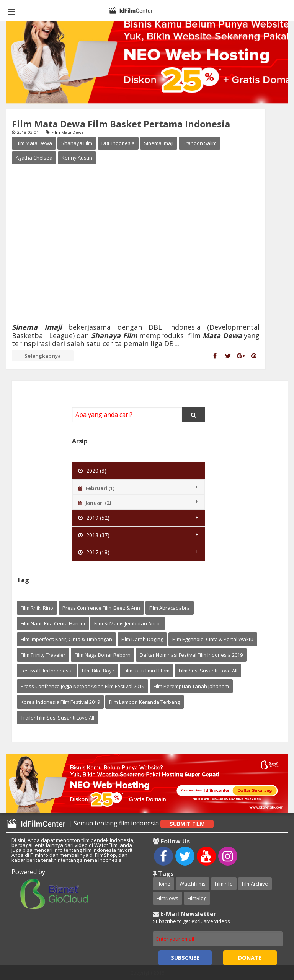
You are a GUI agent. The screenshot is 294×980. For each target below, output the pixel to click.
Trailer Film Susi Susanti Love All (57, 718)
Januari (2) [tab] (95, 503)
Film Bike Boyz (98, 671)
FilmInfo (224, 884)
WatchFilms (193, 884)
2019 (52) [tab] (94, 518)
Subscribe (185, 958)
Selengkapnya (43, 356)
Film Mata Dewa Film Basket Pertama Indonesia (121, 124)
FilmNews (167, 898)
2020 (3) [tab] (92, 471)
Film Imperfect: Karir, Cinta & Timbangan (66, 639)
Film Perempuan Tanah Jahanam (191, 686)
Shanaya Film (77, 143)
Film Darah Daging (142, 639)
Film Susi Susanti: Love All (208, 671)
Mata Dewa (223, 335)
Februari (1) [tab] (96, 488)
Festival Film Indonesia (47, 671)
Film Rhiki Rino (37, 608)
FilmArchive (255, 884)
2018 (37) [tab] (94, 535)
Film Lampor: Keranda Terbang (145, 702)
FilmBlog (197, 898)
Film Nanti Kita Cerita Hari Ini (53, 623)
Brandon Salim (200, 143)
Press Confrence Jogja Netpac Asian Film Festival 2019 (82, 686)
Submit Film (187, 824)
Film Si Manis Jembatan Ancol (127, 623)
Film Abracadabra (170, 608)
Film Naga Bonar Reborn (103, 655)
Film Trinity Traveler (43, 655)
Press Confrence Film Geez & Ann (101, 608)
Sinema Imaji (159, 143)
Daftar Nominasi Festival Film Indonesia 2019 (191, 655)
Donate (250, 958)
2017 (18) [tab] (94, 552)
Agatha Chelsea (34, 158)
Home (163, 884)
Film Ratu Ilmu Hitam (147, 671)
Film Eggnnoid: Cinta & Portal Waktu (213, 639)
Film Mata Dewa (34, 143)
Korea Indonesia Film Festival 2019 (60, 702)
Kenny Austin (77, 158)
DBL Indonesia (118, 143)
